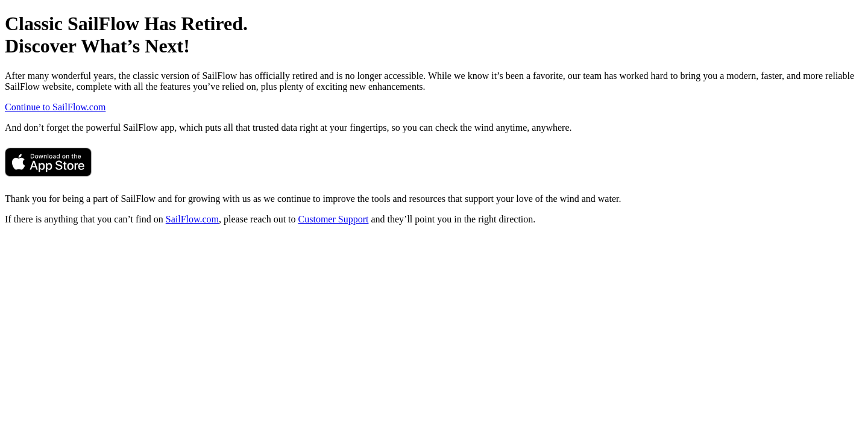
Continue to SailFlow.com (55, 107)
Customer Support (334, 219)
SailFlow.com (192, 219)
